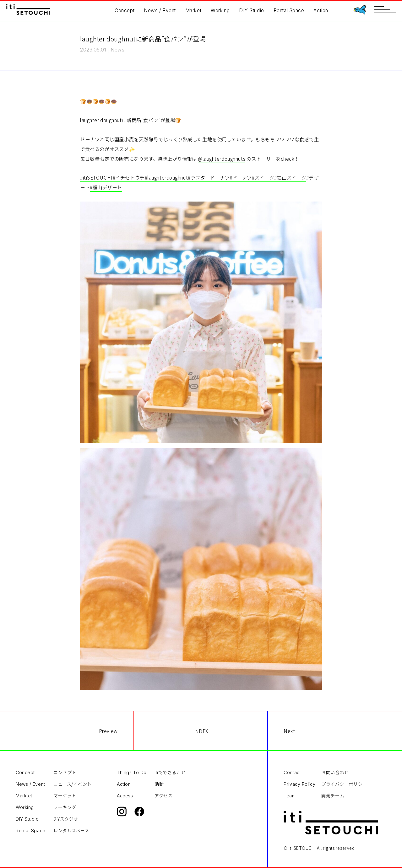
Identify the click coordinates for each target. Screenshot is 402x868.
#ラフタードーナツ (209, 177)
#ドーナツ (241, 177)
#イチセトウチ (129, 177)
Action (321, 11)
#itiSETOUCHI (96, 177)
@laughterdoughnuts (222, 159)
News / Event (160, 11)
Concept (125, 11)
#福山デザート (106, 187)
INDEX (201, 731)
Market (193, 11)
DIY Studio (252, 11)
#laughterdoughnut (166, 177)
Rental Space (289, 11)
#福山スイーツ (290, 177)
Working (220, 11)
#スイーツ (263, 177)
